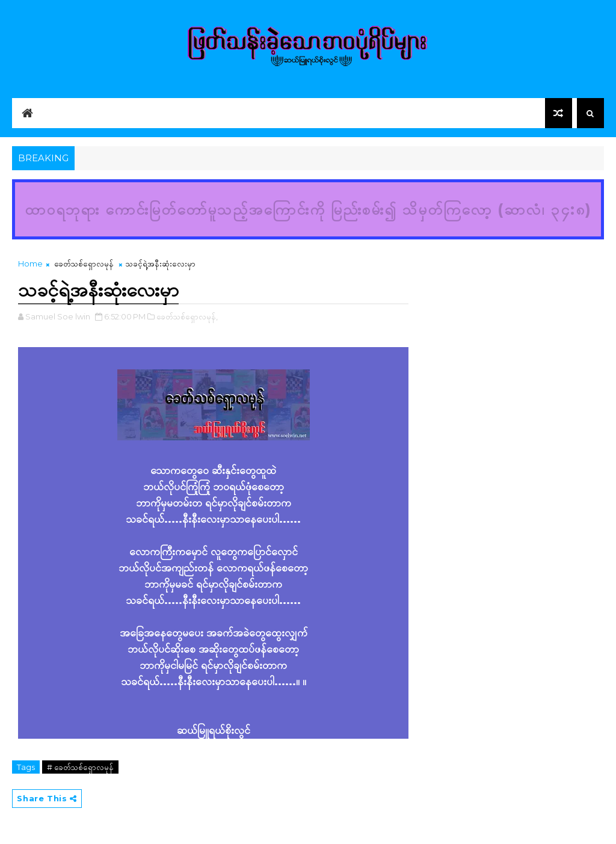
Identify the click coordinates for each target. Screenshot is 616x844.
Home (30, 263)
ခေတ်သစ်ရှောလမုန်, (187, 316)
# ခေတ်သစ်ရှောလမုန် (80, 767)
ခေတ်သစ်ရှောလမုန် (84, 263)
